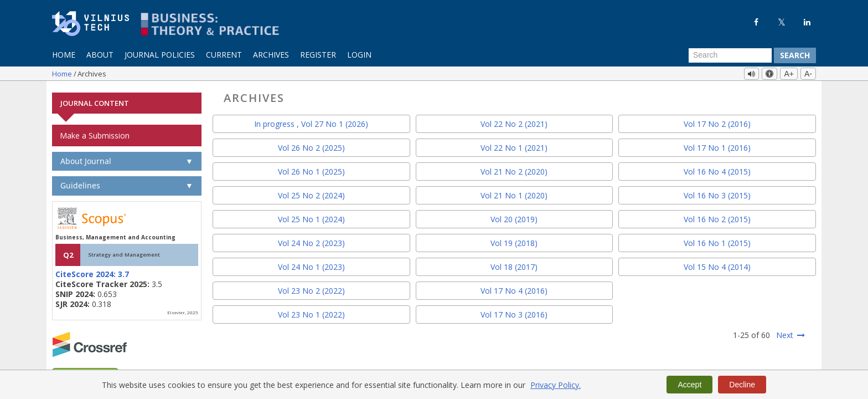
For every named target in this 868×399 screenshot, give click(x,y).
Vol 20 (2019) (514, 218)
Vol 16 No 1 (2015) (717, 242)
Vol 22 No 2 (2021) (514, 123)
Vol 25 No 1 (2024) (311, 218)
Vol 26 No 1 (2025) (311, 170)
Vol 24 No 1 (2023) (311, 266)
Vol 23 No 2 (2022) (311, 290)
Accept (689, 385)
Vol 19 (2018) (514, 242)
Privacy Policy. (556, 385)
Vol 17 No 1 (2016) (717, 147)
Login (359, 55)
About (100, 55)
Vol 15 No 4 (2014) (717, 266)
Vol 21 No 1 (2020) (514, 194)
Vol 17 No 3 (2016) (514, 313)
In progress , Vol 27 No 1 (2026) (311, 123)
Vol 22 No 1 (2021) (514, 147)
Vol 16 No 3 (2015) (717, 194)
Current (224, 55)
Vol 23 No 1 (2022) (311, 313)
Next (785, 334)
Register (318, 55)
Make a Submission (95, 134)
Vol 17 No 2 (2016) (717, 123)
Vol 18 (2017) (514, 266)
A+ (789, 74)
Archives (271, 55)
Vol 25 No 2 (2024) (311, 194)
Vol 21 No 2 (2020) (514, 170)
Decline (742, 385)
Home (64, 55)
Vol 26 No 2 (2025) (311, 147)
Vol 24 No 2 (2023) (311, 242)
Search (795, 55)
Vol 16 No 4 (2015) (717, 170)
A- (808, 74)
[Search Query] (730, 55)
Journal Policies (160, 55)
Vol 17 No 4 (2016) (514, 290)
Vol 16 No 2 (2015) (717, 218)
